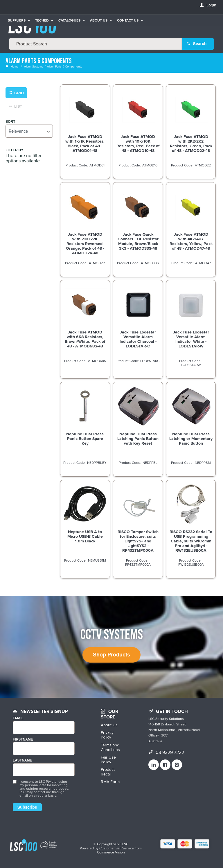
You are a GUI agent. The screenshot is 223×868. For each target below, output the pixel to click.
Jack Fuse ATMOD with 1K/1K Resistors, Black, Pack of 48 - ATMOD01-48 (85, 143)
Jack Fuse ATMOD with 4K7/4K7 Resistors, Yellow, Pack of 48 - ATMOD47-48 (191, 241)
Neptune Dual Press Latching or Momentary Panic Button (191, 438)
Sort (10, 121)
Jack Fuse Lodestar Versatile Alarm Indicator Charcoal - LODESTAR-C (138, 339)
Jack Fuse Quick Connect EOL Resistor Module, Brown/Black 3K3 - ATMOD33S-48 (138, 241)
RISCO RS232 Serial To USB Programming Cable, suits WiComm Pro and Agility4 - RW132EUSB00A (191, 541)
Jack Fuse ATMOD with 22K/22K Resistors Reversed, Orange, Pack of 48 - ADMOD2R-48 (85, 243)
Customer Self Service (117, 848)
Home (12, 66)
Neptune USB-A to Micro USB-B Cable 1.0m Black (85, 536)
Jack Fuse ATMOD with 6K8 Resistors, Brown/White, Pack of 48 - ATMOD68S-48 (85, 339)
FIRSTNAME (23, 739)
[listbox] (29, 131)
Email (18, 718)
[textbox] (95, 44)
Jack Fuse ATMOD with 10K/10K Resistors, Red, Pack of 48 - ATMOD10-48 (138, 143)
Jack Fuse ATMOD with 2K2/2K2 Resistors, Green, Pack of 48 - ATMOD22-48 (191, 143)
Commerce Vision (111, 852)
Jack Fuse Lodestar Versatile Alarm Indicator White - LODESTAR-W (191, 339)
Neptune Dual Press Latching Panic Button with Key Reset (138, 438)
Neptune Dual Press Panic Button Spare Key (85, 438)
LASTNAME (23, 760)
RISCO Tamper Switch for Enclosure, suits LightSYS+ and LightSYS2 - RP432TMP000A (138, 541)
